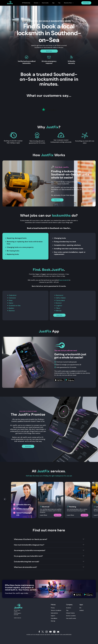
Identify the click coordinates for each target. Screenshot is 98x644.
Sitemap (53, 620)
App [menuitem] (53, 3)
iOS (80, 607)
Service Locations (71, 615)
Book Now (86, 3)
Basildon (11, 308)
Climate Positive (70, 613)
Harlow (11, 303)
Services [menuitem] (36, 3)
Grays (11, 300)
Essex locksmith (64, 280)
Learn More (44, 515)
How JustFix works (71, 618)
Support (53, 615)
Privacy (53, 607)
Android (81, 610)
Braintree (12, 310)
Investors (69, 607)
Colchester (12, 298)
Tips (67, 610)
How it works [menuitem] (45, 3)
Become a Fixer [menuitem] (67, 3)
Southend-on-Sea (15, 305)
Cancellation (54, 618)
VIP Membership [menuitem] (27, 3)
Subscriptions (54, 613)
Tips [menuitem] (59, 3)
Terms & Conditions (56, 610)
